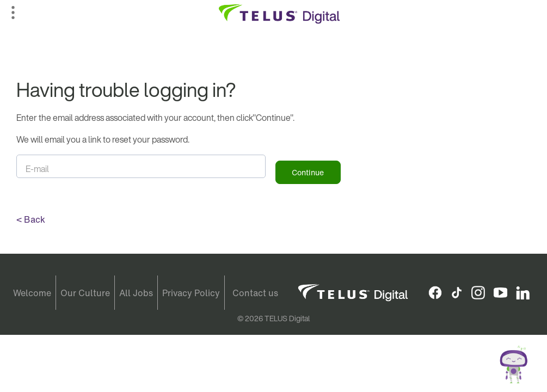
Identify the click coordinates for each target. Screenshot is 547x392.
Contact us (255, 293)
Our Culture (85, 293)
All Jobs (136, 293)
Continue (308, 172)
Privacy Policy (191, 293)
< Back (31, 219)
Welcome (32, 293)
